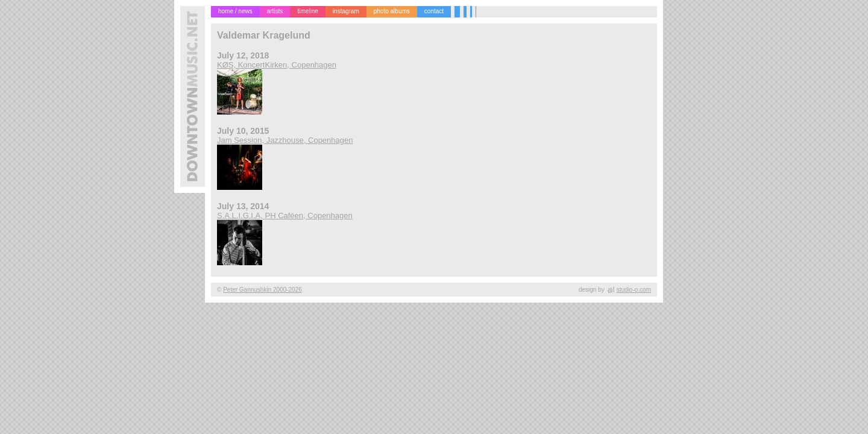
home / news (235, 11)
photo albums (392, 11)
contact (434, 11)
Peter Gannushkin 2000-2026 (263, 290)
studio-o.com (634, 290)
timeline (307, 11)
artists (275, 11)
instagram (346, 11)
